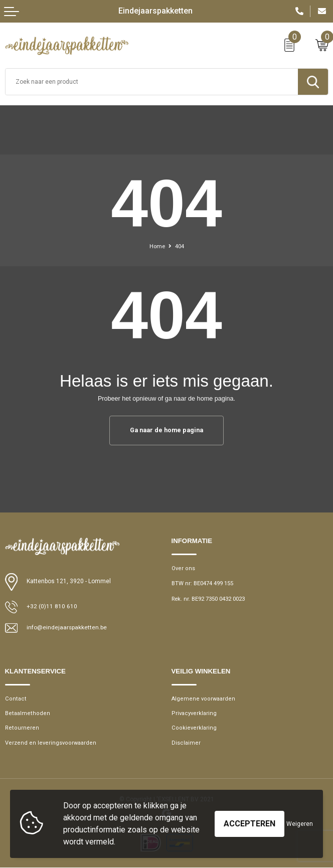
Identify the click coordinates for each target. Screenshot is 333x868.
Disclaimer (186, 743)
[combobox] (152, 82)
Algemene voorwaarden (202, 699)
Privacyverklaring (193, 713)
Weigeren (300, 824)
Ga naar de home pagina (166, 430)
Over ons (183, 568)
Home (157, 246)
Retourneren (21, 728)
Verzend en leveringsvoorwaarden (49, 743)
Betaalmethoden (26, 713)
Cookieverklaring (193, 728)
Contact (15, 699)
